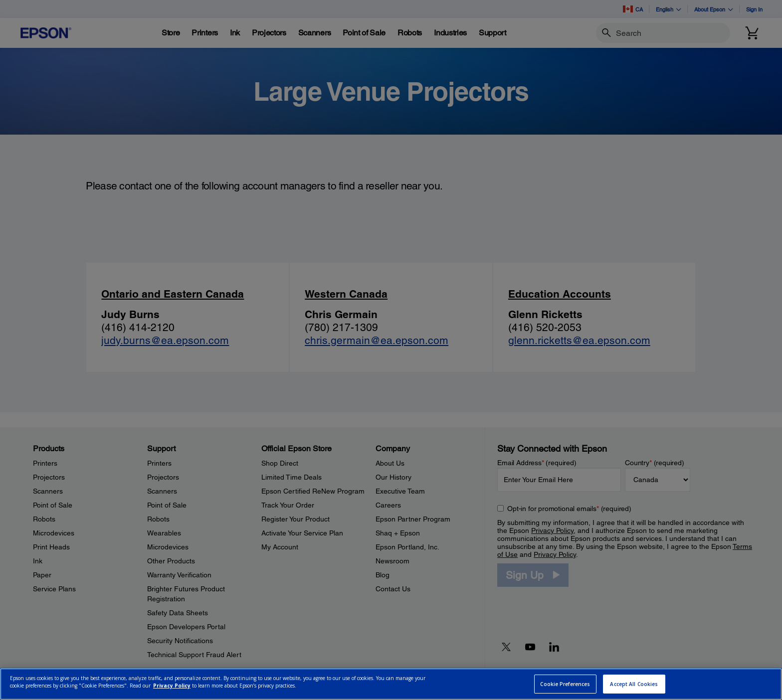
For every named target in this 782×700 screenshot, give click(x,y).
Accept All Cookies (634, 684)
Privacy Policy (172, 686)
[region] (391, 684)
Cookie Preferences (565, 684)
